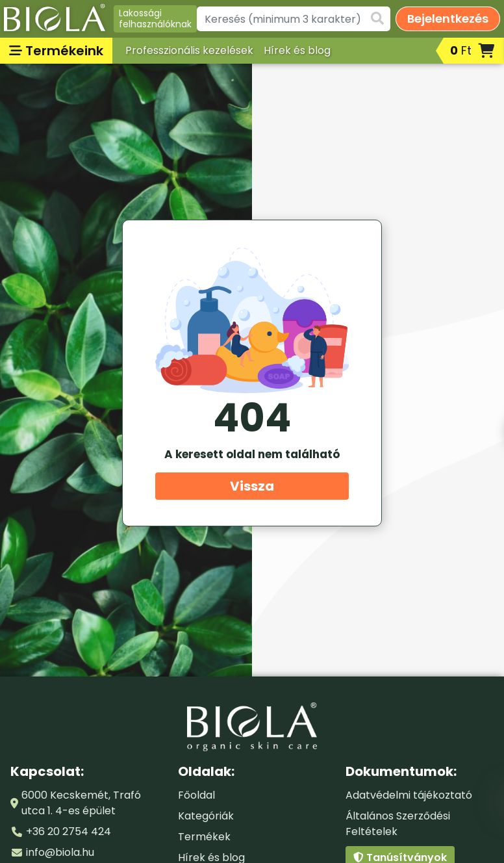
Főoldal (196, 795)
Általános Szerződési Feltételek (398, 824)
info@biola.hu (60, 852)
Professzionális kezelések (189, 50)
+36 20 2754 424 (69, 831)
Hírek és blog (297, 50)
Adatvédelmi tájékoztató (409, 795)
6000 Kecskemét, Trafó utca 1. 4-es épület (81, 803)
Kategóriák (206, 816)
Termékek (204, 837)
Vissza (252, 486)
